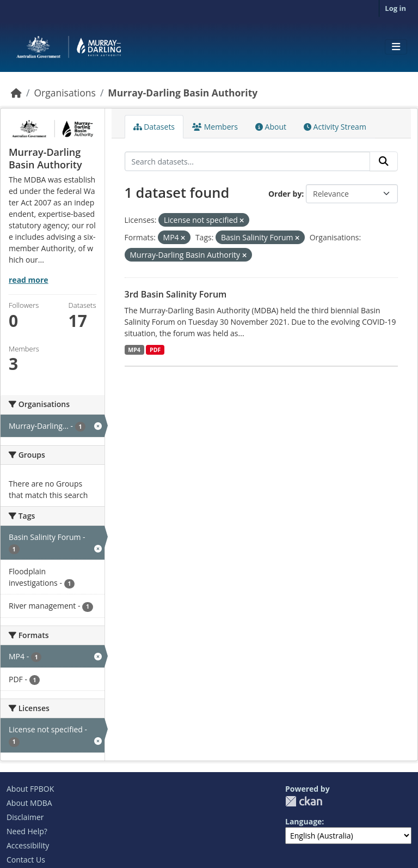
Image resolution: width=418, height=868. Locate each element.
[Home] (16, 93)
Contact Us (26, 860)
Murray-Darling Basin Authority (183, 93)
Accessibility (28, 845)
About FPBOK (30, 789)
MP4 (134, 350)
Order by (285, 194)
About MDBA (29, 803)
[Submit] (384, 161)
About (271, 127)
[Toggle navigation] (396, 47)
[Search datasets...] (248, 161)
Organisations (64, 93)
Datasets (154, 127)
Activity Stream (335, 127)
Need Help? (27, 831)
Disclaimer (25, 817)
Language (303, 821)
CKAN (304, 801)
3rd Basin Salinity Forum (176, 294)
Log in (395, 8)
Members (215, 127)
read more (29, 280)
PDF (155, 350)
